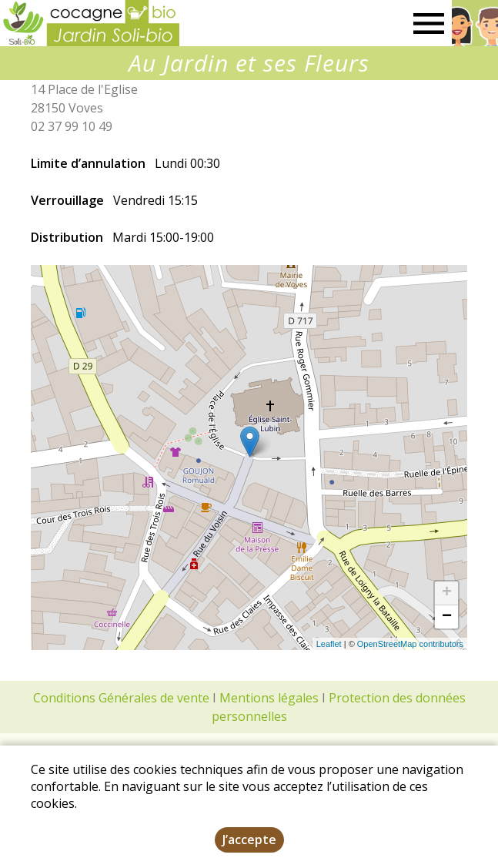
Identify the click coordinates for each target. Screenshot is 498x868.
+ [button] (447, 593)
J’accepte (249, 840)
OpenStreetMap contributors (410, 644)
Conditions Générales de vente (121, 698)
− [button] (447, 617)
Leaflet (329, 644)
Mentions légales (269, 698)
